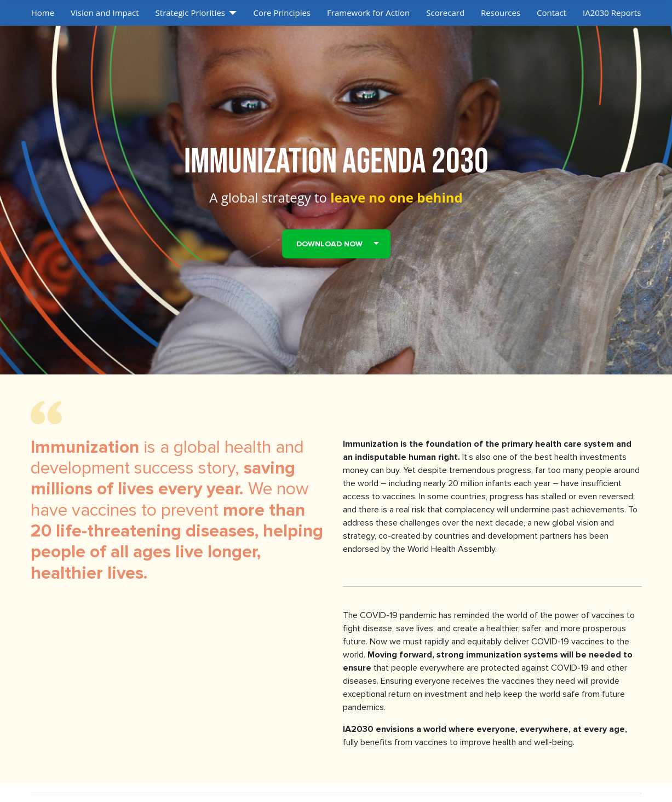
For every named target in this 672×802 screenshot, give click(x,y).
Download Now (329, 244)
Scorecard (445, 13)
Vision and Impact (105, 13)
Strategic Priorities (190, 13)
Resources (501, 13)
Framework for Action (368, 13)
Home (43, 13)
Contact (552, 13)
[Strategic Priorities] (231, 13)
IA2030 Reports (612, 13)
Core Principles (282, 13)
